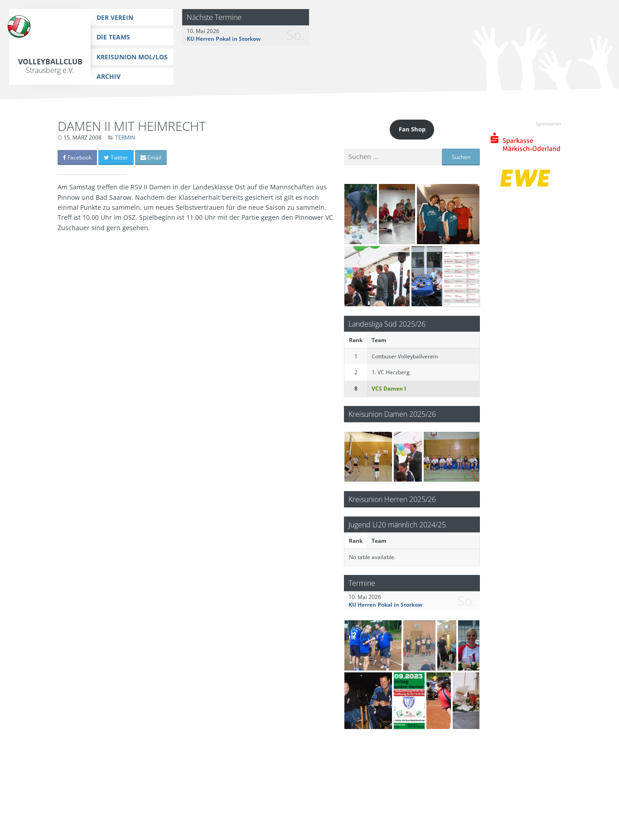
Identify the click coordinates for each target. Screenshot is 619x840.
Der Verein (115, 17)
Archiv (109, 76)
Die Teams (113, 37)
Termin (125, 138)
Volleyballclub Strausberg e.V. (50, 66)
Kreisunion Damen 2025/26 (392, 414)
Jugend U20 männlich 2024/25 (397, 524)
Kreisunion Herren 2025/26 (392, 499)
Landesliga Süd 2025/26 (387, 324)
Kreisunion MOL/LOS (132, 57)
